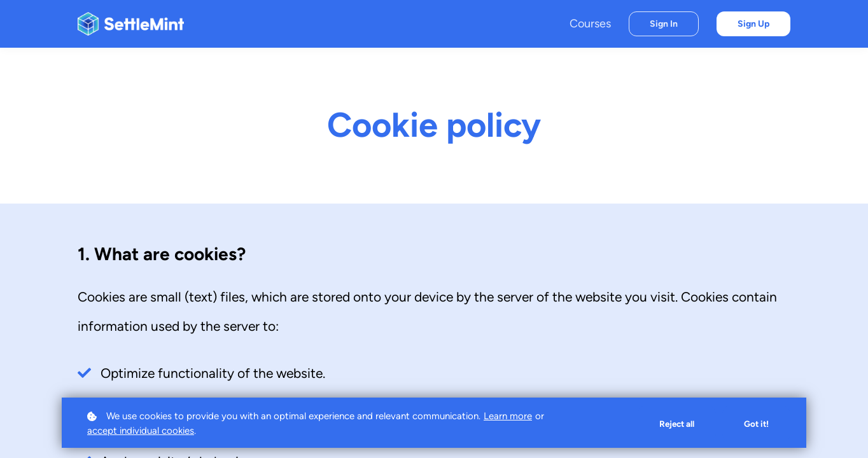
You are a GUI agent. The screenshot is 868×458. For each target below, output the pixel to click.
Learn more (508, 415)
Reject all (674, 423)
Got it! (756, 423)
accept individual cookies (141, 431)
